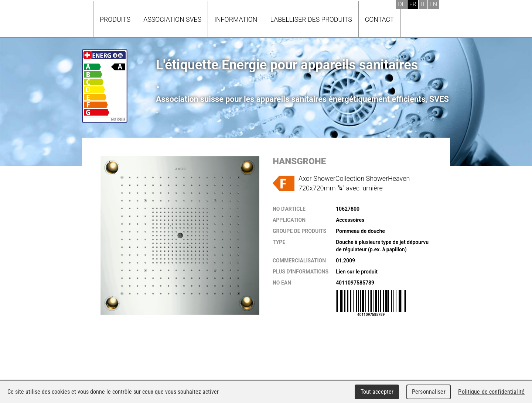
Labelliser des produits (311, 19)
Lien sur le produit (357, 272)
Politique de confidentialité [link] (491, 392)
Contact (380, 19)
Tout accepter (377, 392)
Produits (115, 19)
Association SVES (172, 19)
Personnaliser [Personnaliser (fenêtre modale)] (429, 392)
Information (236, 19)
